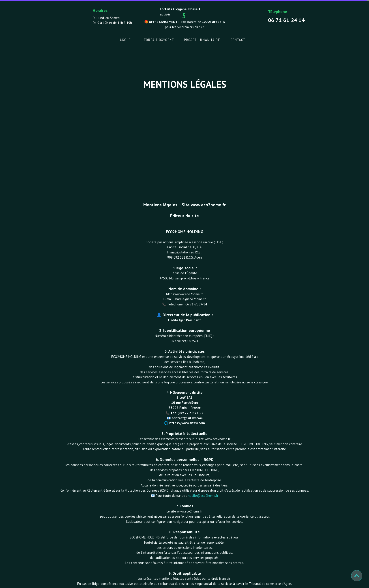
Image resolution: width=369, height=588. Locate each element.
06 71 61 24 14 (286, 20)
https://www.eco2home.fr (184, 294)
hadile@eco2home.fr (203, 496)
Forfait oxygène (159, 40)
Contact (238, 40)
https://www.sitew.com (187, 423)
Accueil (127, 40)
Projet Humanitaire (202, 40)
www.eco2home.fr (208, 205)
